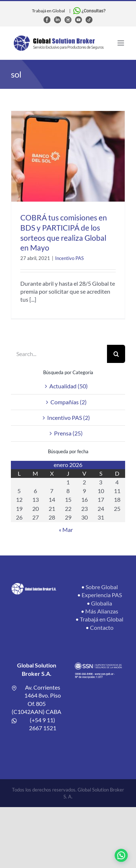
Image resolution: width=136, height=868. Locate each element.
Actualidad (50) (69, 386)
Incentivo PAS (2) (69, 418)
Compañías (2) (69, 402)
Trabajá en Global (48, 11)
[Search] (116, 354)
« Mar (66, 530)
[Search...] (59, 354)
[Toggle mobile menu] (121, 43)
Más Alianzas (102, 611)
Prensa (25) (68, 433)
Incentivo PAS (69, 258)
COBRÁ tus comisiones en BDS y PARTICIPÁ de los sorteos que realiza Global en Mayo (64, 233)
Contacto (102, 627)
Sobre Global (102, 587)
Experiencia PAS (102, 595)
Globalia (102, 603)
